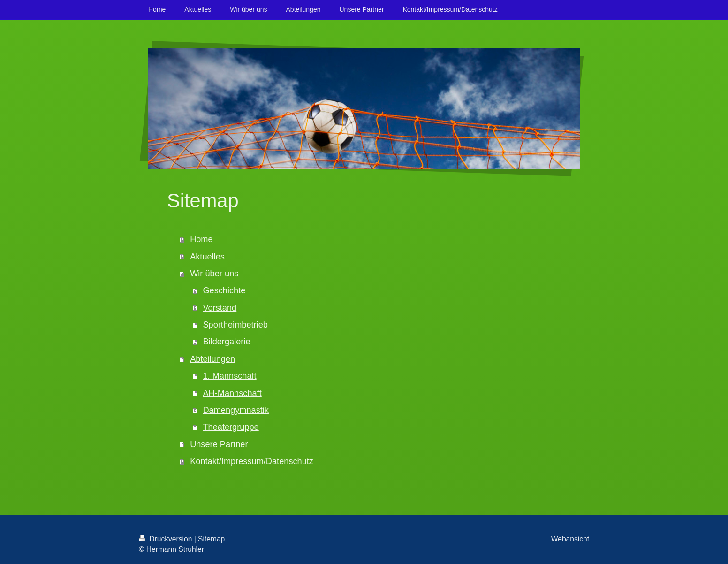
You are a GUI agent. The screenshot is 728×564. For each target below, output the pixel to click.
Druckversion (167, 539)
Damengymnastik (236, 410)
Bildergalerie (226, 342)
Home (201, 239)
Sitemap (211, 539)
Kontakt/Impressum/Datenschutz (252, 461)
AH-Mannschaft (232, 393)
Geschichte (224, 290)
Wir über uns (214, 274)
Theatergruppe (231, 427)
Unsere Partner (219, 444)
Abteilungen (212, 359)
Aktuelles (207, 257)
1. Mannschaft (229, 376)
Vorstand (220, 308)
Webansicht (570, 539)
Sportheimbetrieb (235, 325)
